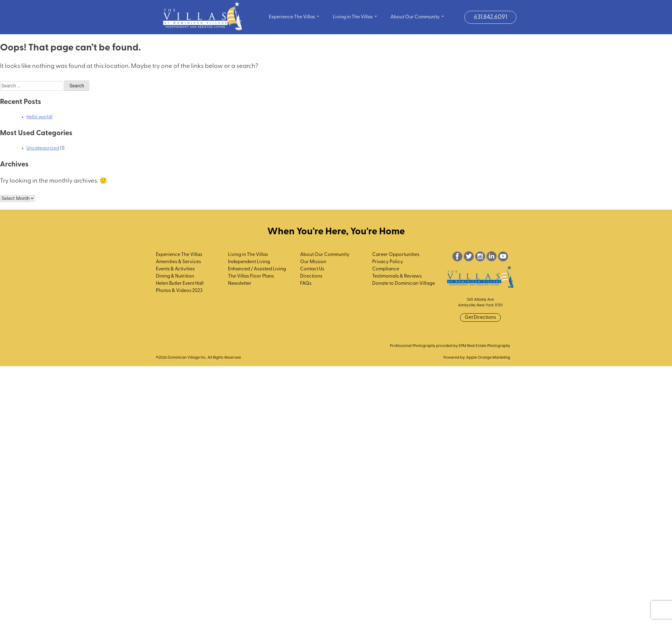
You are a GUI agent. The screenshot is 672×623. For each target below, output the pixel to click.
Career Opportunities (396, 255)
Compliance (386, 269)
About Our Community (418, 16)
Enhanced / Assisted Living (257, 269)
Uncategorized (43, 148)
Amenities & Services (178, 262)
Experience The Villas (294, 16)
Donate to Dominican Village (404, 284)
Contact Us (312, 269)
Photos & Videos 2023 (179, 291)
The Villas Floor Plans (251, 276)
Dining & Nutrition (175, 276)
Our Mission (313, 262)
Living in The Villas (355, 16)
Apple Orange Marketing (488, 358)
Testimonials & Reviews (397, 276)
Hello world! (40, 117)
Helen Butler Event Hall (180, 284)
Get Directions (480, 318)
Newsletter (240, 284)
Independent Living (249, 262)
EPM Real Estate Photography (484, 346)
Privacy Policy (388, 262)
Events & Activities (175, 269)
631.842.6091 (490, 17)
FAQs (306, 284)
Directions (311, 276)
